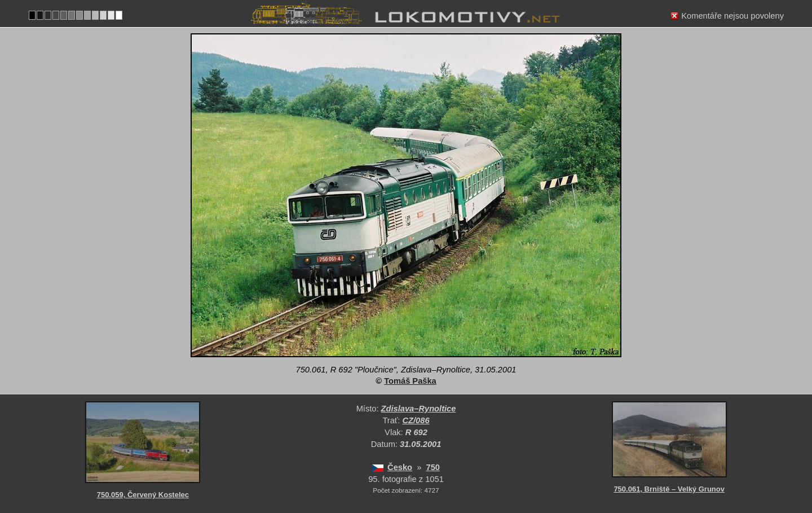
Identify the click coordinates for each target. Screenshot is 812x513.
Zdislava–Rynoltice (419, 409)
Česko (400, 467)
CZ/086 (416, 420)
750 (433, 467)
